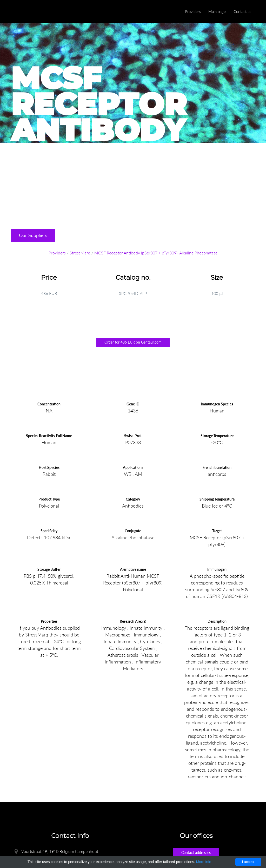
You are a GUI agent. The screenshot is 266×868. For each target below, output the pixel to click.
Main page (217, 11)
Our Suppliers (33, 235)
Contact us (242, 11)
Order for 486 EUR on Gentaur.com (133, 342)
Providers (193, 11)
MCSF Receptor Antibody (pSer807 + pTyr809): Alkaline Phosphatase (156, 253)
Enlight (36, 12)
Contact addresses (196, 853)
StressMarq (80, 253)
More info (204, 862)
